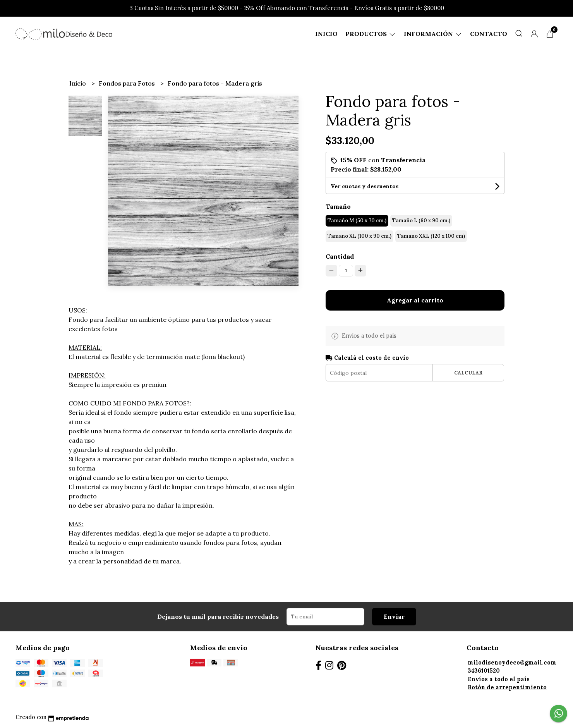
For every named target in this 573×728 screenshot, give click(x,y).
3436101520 (484, 671)
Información (433, 34)
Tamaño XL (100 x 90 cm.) (359, 236)
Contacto (489, 34)
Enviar (394, 616)
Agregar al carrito (415, 300)
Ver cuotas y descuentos (365, 186)
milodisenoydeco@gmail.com (512, 663)
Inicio (326, 34)
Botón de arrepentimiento (507, 687)
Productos (371, 34)
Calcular (468, 373)
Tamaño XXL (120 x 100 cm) (431, 236)
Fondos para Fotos (128, 83)
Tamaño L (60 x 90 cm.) (421, 221)
